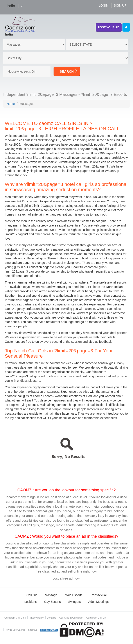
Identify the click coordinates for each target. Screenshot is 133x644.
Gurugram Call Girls (15, 618)
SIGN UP (120, 5)
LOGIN (104, 5)
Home (11, 104)
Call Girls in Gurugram (71, 618)
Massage (51, 595)
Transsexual (98, 595)
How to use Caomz (15, 630)
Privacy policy (36, 618)
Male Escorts (74, 595)
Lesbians (31, 602)
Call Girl (32, 595)
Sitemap (32, 630)
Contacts (51, 618)
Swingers (75, 602)
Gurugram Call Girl (96, 618)
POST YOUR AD (109, 27)
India (9, 34)
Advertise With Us (49, 630)
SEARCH (67, 71)
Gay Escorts (52, 602)
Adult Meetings (98, 602)
